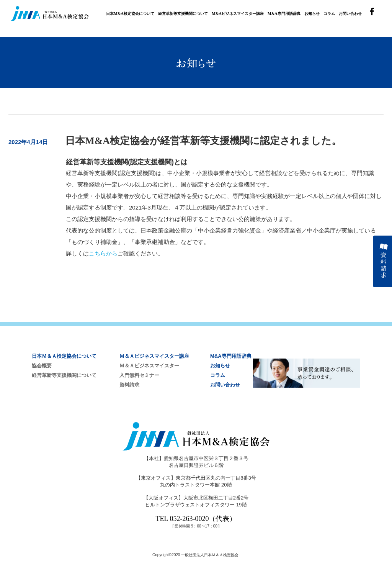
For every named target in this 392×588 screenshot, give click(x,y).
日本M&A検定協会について (130, 14)
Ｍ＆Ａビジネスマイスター (149, 366)
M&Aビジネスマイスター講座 (238, 14)
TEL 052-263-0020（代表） (196, 519)
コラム (329, 14)
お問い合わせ (350, 14)
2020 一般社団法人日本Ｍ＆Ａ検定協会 (205, 555)
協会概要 (42, 366)
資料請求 (129, 385)
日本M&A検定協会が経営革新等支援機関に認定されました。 (203, 141)
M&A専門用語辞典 (284, 14)
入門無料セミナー (139, 375)
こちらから (103, 253)
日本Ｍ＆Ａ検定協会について (64, 356)
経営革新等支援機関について (183, 14)
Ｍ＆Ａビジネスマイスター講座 (154, 356)
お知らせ (312, 14)
